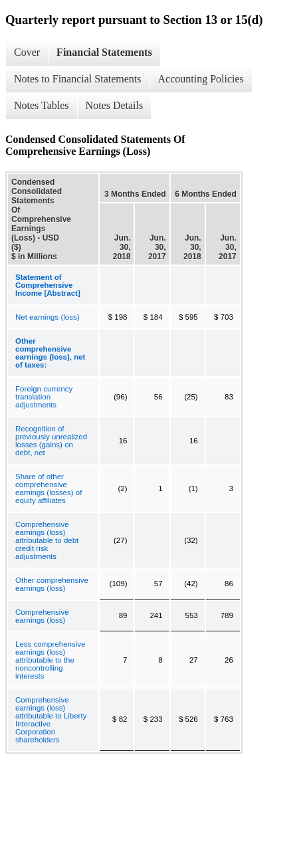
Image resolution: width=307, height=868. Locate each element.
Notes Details (115, 105)
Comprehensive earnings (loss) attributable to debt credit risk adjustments (47, 540)
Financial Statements (104, 52)
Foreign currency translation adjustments (44, 397)
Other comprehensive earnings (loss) (52, 584)
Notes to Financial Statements (78, 79)
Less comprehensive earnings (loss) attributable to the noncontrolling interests (50, 660)
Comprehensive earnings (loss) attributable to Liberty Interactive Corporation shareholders (51, 720)
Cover (27, 52)
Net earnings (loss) (48, 317)
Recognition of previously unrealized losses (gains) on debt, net (51, 441)
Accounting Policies (201, 79)
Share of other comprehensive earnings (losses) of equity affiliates (49, 488)
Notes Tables (42, 105)
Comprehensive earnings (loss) (42, 616)
